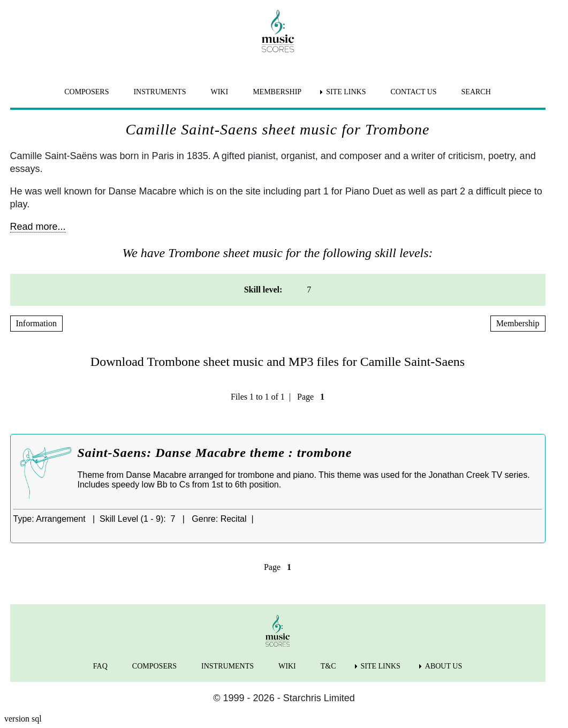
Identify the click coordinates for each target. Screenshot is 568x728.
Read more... (38, 227)
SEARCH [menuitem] (476, 92)
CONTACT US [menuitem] (413, 92)
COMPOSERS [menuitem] (86, 92)
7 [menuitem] (309, 290)
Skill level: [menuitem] (263, 290)
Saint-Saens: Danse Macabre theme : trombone (215, 453)
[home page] (278, 31)
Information (36, 323)
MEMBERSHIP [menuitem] (277, 92)
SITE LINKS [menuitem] (346, 92)
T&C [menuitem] (328, 666)
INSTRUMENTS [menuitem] (160, 92)
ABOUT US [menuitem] (444, 666)
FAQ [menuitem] (100, 666)
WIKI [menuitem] (219, 92)
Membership (518, 323)
